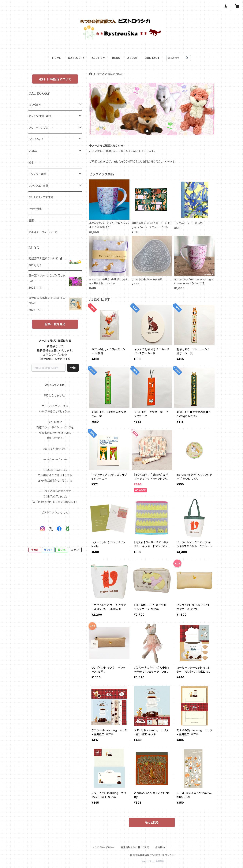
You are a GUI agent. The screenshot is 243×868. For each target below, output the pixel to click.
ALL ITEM (99, 58)
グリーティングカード (41, 128)
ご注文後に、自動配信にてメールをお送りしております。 (122, 151)
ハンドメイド (36, 139)
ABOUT (133, 58)
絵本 (31, 162)
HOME (57, 58)
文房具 (33, 151)
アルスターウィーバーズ (43, 232)
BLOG (116, 58)
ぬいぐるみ (35, 105)
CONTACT (152, 58)
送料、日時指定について (55, 79)
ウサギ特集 (35, 209)
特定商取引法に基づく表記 (135, 847)
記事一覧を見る (55, 324)
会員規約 (160, 847)
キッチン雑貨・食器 (40, 116)
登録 (73, 368)
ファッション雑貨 (38, 186)
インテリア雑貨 (37, 174)
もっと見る (152, 822)
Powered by (152, 861)
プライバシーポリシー (103, 847)
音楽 (31, 220)
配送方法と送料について (106, 74)
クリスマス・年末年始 (41, 197)
